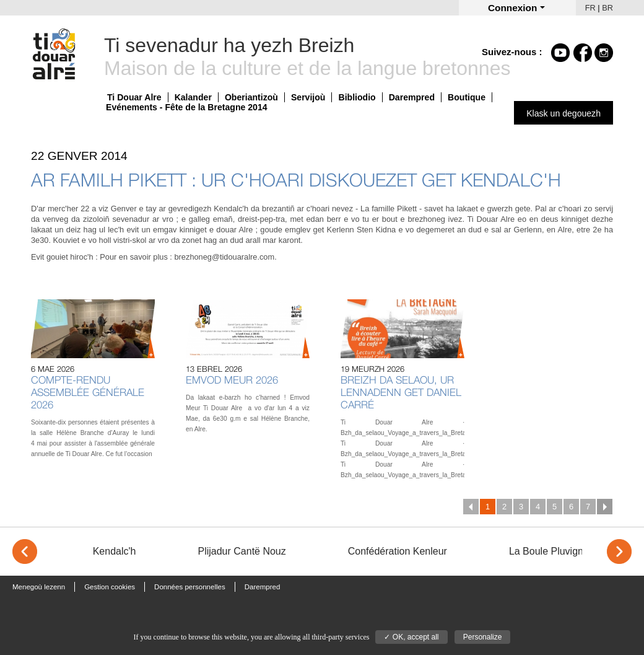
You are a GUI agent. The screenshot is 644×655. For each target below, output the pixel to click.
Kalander (193, 97)
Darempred (412, 97)
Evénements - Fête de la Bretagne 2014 (187, 107)
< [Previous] (25, 552)
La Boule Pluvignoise (555, 551)
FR (590, 8)
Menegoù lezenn (39, 587)
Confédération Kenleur (398, 551)
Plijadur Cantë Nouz (241, 551)
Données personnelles (190, 587)
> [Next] (619, 552)
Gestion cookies (110, 587)
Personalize (483, 637)
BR (607, 8)
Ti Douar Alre (134, 97)
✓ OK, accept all (411, 637)
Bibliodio (357, 97)
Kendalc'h (115, 551)
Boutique (467, 97)
